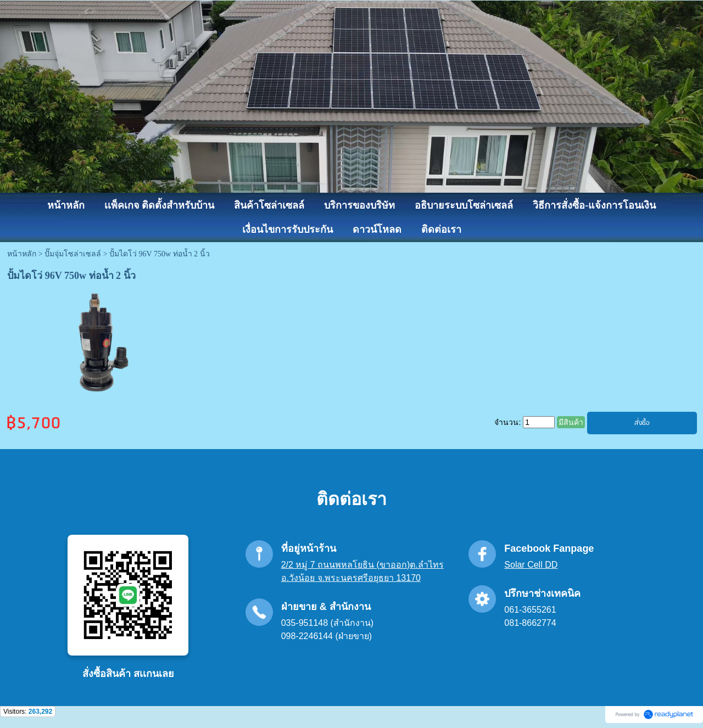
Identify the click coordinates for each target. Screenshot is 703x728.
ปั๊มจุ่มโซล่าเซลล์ (73, 254)
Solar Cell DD (531, 565)
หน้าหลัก (22, 254)
